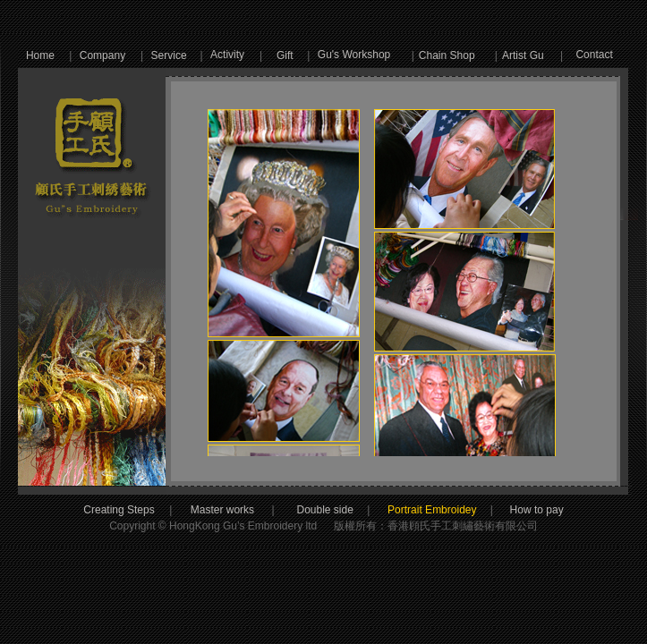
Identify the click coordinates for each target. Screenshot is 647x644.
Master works (224, 510)
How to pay (519, 510)
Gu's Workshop (354, 55)
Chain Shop (447, 55)
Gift (285, 55)
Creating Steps (119, 510)
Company (102, 55)
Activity (227, 55)
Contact (594, 55)
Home (40, 55)
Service (169, 55)
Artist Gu (523, 55)
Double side (340, 510)
